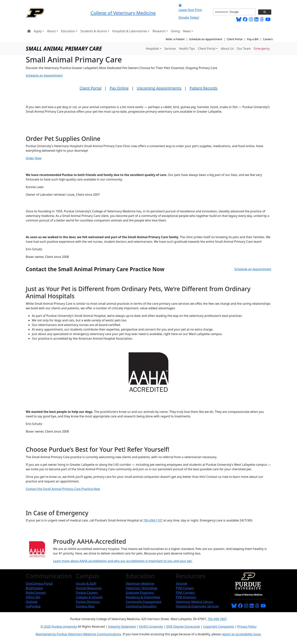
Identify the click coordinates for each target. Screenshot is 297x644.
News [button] (187, 31)
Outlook (31, 602)
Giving (175, 31)
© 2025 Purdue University (59, 627)
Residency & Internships (143, 597)
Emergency (262, 49)
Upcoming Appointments (159, 88)
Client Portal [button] (207, 49)
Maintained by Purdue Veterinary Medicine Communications (78, 634)
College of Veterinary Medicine (123, 13)
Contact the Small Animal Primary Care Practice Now (63, 489)
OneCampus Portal (39, 584)
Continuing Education (141, 606)
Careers (268, 39)
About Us (227, 49)
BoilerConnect (36, 593)
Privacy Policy (247, 627)
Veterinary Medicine (140, 584)
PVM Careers (185, 588)
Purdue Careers (87, 593)
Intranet (182, 584)
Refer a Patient (175, 39)
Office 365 (33, 597)
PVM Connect (185, 593)
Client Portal (235, 39)
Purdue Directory (88, 602)
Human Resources (89, 588)
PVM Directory (186, 597)
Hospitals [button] (152, 49)
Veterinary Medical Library (194, 602)
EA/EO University (151, 627)
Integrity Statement (122, 627)
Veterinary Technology (142, 588)
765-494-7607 (217, 619)
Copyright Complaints (219, 627)
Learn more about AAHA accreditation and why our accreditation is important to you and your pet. (123, 561)
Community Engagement (144, 602)
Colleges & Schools (89, 597)
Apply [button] (38, 31)
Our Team (244, 49)
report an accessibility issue (241, 634)
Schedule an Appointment (206, 39)
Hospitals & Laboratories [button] (130, 31)
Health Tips (187, 49)
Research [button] (159, 31)
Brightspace (34, 588)
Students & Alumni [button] (94, 31)
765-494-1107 (153, 520)
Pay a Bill (253, 39)
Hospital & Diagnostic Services (197, 606)
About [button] (51, 31)
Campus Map (85, 606)
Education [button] (68, 31)
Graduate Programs (140, 593)
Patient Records (204, 88)
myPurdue (33, 606)
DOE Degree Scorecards (183, 627)
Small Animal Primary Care (64, 49)
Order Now (34, 158)
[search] (234, 12)
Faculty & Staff (86, 584)
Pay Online (119, 88)
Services (170, 49)
